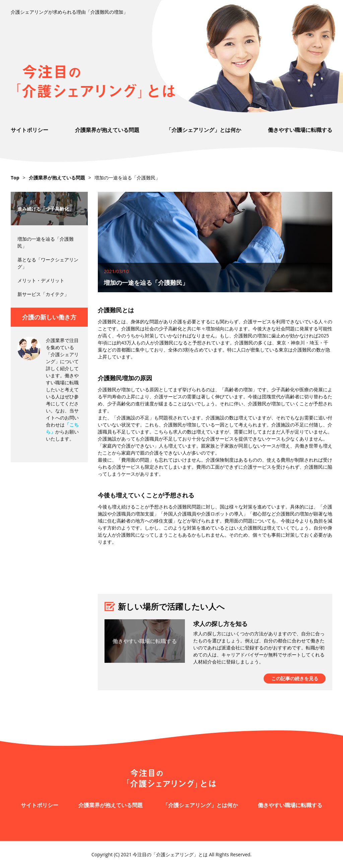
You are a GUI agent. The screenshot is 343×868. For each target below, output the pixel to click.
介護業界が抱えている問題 (107, 130)
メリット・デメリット (41, 280)
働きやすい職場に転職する (300, 130)
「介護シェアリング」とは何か (204, 130)
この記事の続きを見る (295, 678)
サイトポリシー (29, 130)
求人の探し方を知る (220, 624)
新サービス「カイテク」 (43, 294)
